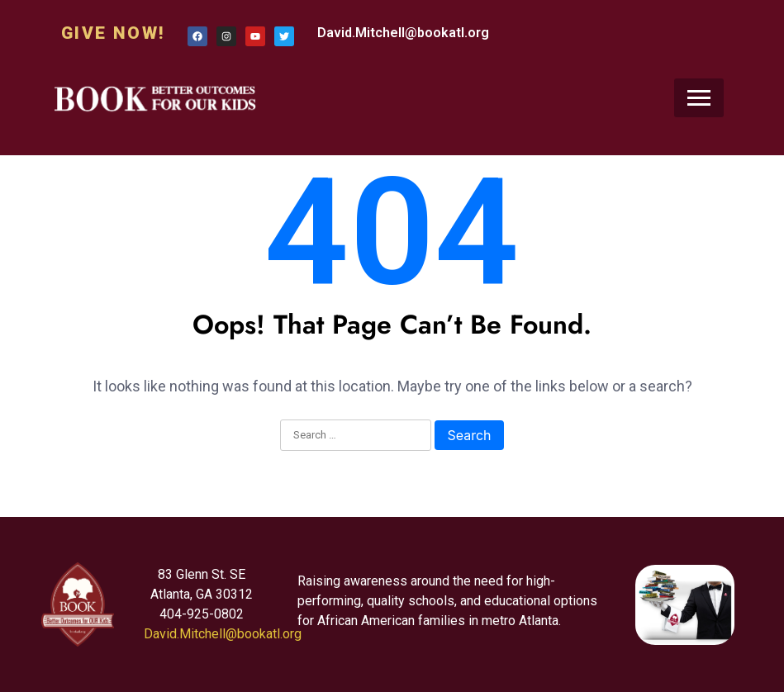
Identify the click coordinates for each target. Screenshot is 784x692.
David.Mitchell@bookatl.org (403, 33)
